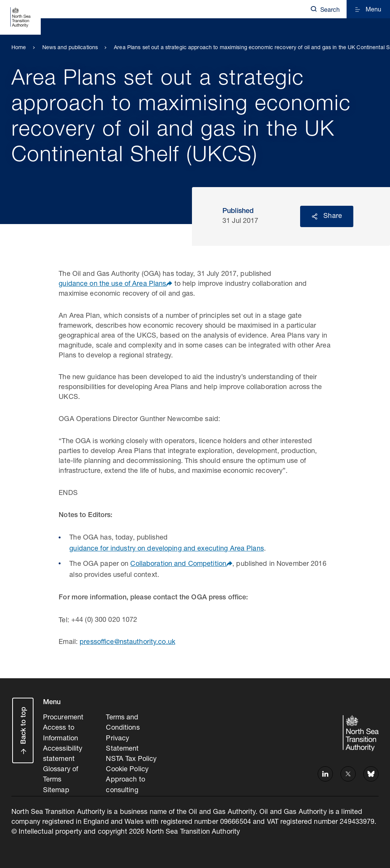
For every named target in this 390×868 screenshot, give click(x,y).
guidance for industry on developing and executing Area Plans (167, 549)
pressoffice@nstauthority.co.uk (127, 642)
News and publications (70, 48)
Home (19, 48)
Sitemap (56, 786)
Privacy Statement (122, 742)
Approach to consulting (125, 782)
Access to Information (61, 732)
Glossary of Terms (61, 772)
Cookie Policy (127, 767)
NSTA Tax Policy (131, 757)
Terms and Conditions (123, 722)
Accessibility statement (63, 752)
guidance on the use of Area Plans (112, 284)
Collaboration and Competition (178, 564)
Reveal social (315, 216)
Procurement (63, 717)
